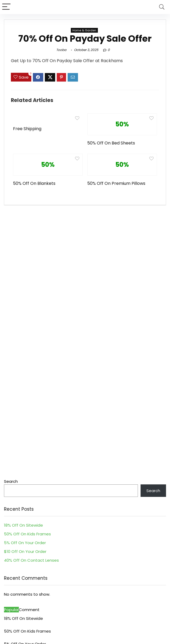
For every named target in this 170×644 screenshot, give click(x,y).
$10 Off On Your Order (25, 551)
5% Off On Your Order (25, 543)
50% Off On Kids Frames (27, 534)
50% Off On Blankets (34, 183)
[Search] (162, 7)
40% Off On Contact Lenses (31, 560)
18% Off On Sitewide (23, 525)
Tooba (61, 50)
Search (11, 481)
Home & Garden (84, 30)
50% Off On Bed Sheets (111, 143)
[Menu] (6, 7)
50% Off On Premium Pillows (116, 183)
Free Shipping (27, 129)
